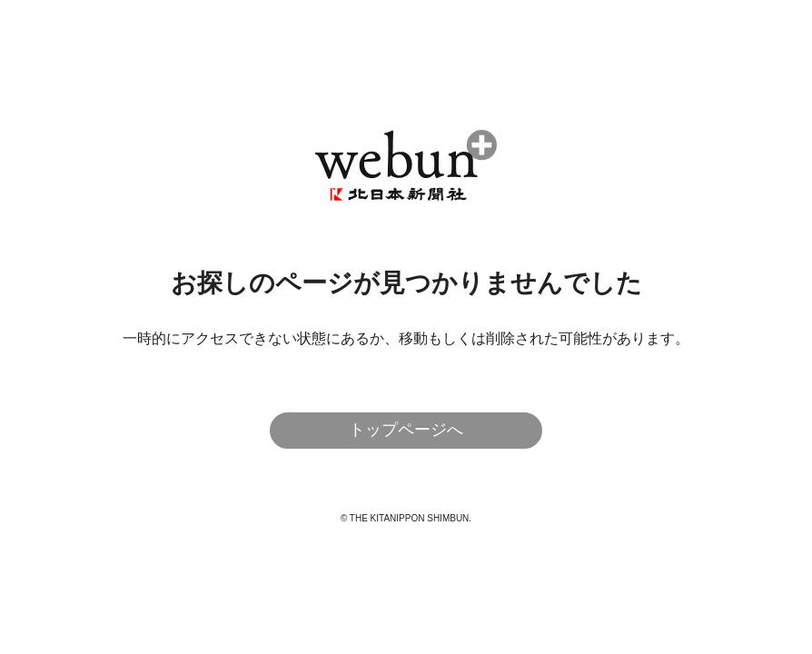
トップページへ (406, 430)
